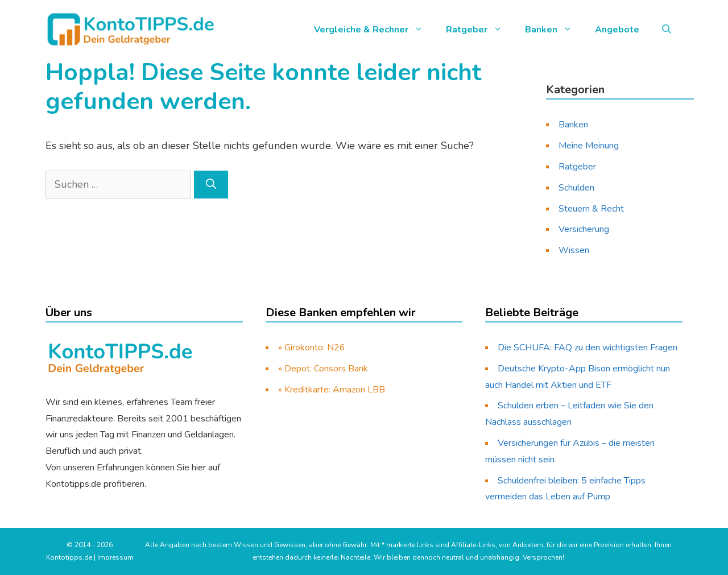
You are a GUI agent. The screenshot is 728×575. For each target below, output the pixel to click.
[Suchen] (211, 185)
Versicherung (584, 229)
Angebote (617, 30)
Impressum (115, 557)
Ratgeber (480, 30)
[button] (667, 30)
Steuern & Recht (591, 209)
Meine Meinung (589, 146)
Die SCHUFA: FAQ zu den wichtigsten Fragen (588, 348)
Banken (554, 30)
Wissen (574, 250)
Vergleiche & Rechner (374, 30)
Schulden (576, 188)
